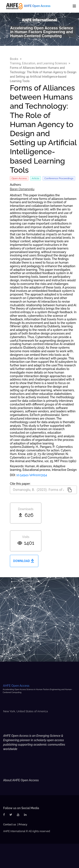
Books (14, 59)
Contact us (10, 825)
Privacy (23, 825)
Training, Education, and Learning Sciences (38, 63)
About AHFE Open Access (21, 780)
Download (24, 561)
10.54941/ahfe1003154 (32, 475)
